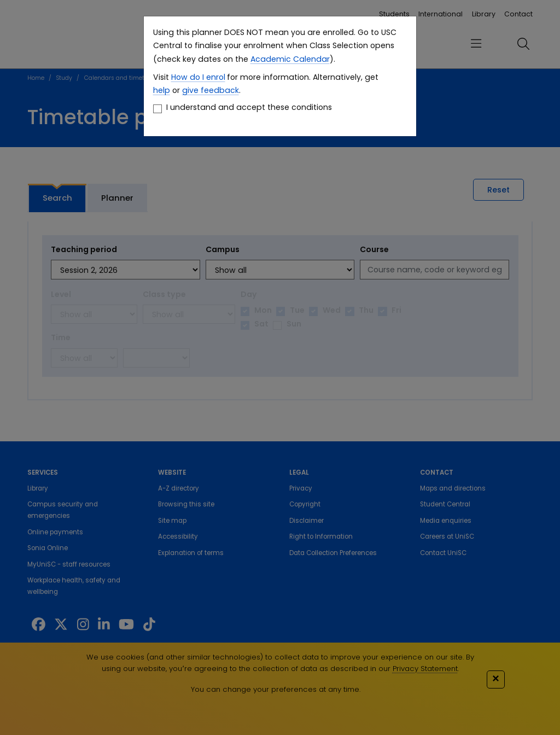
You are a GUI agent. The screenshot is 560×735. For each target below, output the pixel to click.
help (162, 90)
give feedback (211, 90)
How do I (188, 77)
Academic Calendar (290, 59)
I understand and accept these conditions (249, 107)
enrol (215, 77)
